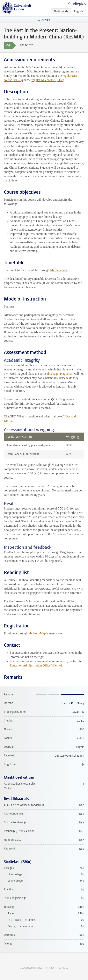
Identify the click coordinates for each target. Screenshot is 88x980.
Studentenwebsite (31, 968)
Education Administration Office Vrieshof (36, 665)
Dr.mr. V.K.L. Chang (72, 703)
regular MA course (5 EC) (48, 80)
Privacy (50, 968)
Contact (63, 968)
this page (53, 374)
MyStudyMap (37, 633)
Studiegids (77, 4)
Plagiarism (67, 374)
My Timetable (59, 270)
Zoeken (46, 20)
